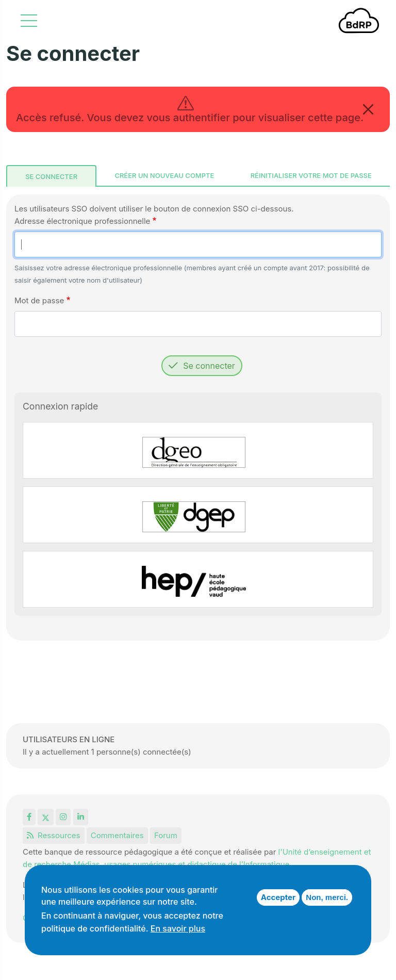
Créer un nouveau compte (164, 175)
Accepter (278, 897)
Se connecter (51, 176)
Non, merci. (327, 897)
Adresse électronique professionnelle (82, 221)
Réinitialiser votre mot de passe (311, 175)
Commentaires (117, 835)
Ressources (54, 835)
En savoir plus (178, 928)
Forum (166, 835)
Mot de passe (39, 300)
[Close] (368, 109)
